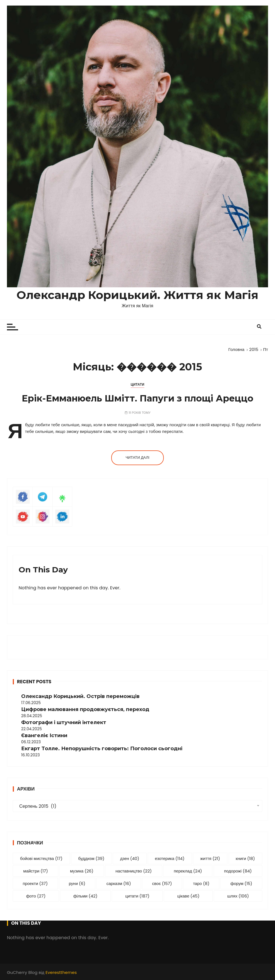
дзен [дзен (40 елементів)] (130, 858)
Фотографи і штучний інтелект (64, 722)
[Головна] (236, 349)
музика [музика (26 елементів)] (82, 871)
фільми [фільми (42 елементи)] (86, 896)
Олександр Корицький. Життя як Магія (137, 295)
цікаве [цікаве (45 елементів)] (188, 896)
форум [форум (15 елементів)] (241, 883)
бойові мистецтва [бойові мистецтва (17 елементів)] (41, 858)
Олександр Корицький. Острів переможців (80, 696)
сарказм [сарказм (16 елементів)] (119, 883)
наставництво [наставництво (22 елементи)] (133, 871)
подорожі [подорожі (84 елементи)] (238, 871)
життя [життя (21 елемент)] (210, 858)
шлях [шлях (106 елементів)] (238, 896)
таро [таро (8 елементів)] (201, 883)
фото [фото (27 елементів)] (36, 896)
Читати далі (137, 457)
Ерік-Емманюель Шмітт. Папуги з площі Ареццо (137, 398)
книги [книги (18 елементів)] (245, 858)
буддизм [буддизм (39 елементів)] (91, 858)
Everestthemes (61, 972)
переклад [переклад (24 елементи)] (188, 871)
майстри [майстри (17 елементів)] (36, 871)
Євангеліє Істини (44, 735)
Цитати (137, 384)
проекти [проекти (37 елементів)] (35, 883)
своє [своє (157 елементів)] (162, 883)
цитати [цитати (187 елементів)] (137, 896)
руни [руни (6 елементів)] (77, 883)
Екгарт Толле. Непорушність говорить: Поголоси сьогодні (102, 749)
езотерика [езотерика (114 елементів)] (170, 858)
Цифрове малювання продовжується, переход (85, 709)
